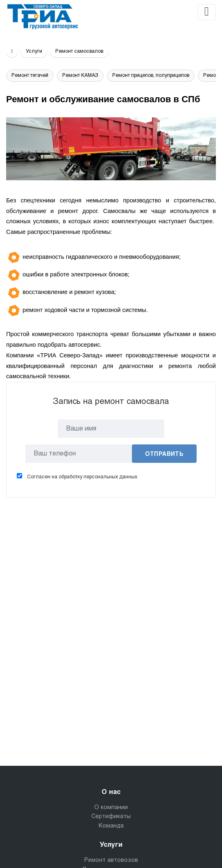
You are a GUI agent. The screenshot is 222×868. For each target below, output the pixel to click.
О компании (111, 808)
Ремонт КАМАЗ (80, 76)
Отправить (164, 454)
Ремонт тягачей (30, 76)
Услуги (34, 52)
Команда (111, 826)
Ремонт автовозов (111, 860)
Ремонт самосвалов (79, 52)
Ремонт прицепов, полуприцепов (151, 76)
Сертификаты (111, 817)
